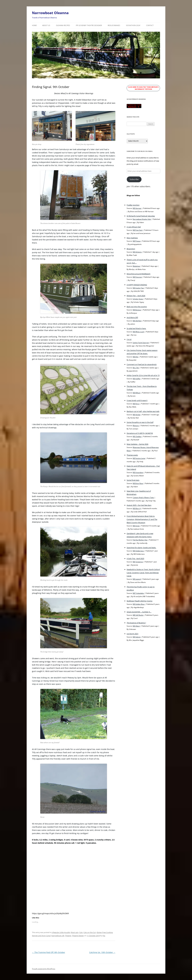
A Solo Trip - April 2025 (135, 559)
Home (34, 25)
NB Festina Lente (139, 458)
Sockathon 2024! (133, 25)
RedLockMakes (114, 25)
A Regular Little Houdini (61, 932)
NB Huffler (137, 379)
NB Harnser (137, 208)
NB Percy (136, 404)
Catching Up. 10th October (102, 952)
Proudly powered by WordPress (44, 969)
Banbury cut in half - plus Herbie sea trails (143, 411)
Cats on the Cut (90, 932)
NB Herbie (137, 415)
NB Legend (137, 579)
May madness (132, 238)
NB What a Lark (138, 332)
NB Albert (136, 626)
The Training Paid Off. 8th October (49, 952)
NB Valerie (137, 637)
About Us (46, 25)
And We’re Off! (132, 318)
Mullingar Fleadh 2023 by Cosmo (140, 601)
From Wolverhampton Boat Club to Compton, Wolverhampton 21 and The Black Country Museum (142, 519)
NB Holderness (138, 551)
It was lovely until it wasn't (137, 400)
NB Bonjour (137, 310)
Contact (150, 25)
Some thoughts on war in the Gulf (140, 422)
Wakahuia (136, 266)
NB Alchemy (137, 252)
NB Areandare (138, 472)
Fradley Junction (133, 205)
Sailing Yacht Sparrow (141, 343)
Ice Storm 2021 (133, 634)
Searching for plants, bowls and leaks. (141, 548)
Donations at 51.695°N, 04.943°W (140, 433)
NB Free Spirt (138, 230)
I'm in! (129, 339)
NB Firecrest (137, 277)
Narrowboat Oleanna (50, 13)
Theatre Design (78, 936)
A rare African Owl (134, 227)
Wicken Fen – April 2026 (136, 296)
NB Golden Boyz (139, 604)
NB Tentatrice (138, 562)
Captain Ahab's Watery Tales (143, 497)
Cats (81, 932)
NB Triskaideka (138, 593)
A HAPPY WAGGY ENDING (137, 285)
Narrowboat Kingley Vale (142, 219)
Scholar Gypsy (138, 299)
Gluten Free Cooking (105, 932)
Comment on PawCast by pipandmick (142, 364)
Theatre (68, 936)
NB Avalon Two (138, 288)
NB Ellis (135, 357)
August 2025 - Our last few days (139, 505)
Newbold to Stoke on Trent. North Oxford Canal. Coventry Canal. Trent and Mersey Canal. (143, 573)
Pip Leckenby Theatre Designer (89, 25)
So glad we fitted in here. (136, 328)
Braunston (131, 249)
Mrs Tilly (136, 368)
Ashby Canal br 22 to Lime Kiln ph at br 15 (143, 375)
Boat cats (75, 932)
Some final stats (133, 480)
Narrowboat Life (58, 936)
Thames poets (132, 455)
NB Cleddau (137, 436)
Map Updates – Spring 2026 (137, 444)
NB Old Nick (137, 321)
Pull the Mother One (140, 540)
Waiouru (136, 425)
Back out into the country (137, 307)
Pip (104, 936)
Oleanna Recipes (63, 25)
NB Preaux (137, 241)
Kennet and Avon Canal (41, 936)
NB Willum (137, 393)
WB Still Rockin (138, 615)
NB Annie (136, 526)
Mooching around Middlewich (139, 274)
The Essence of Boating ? (136, 623)
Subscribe (134, 179)
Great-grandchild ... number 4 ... (139, 612)
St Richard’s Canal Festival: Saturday (141, 216)
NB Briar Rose (138, 483)
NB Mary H (137, 508)
